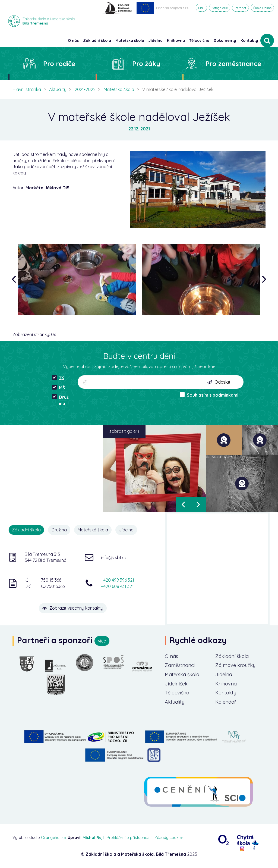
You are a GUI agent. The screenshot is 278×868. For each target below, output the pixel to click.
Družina (60, 400)
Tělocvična (177, 693)
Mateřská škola (119, 89)
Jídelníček (176, 684)
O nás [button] (73, 40)
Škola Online (262, 8)
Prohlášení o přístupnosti (129, 838)
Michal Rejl (93, 838)
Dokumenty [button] (225, 40)
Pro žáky (146, 64)
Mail (201, 8)
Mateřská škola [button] (130, 40)
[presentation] (15, 280)
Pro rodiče (59, 64)
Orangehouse (53, 838)
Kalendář (226, 702)
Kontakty (249, 40)
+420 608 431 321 (117, 586)
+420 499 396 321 (118, 580)
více (102, 641)
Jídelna (126, 530)
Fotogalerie (220, 8)
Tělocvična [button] (199, 40)
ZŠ (58, 378)
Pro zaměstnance (233, 64)
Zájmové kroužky (235, 665)
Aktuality (58, 89)
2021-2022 (85, 89)
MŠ (59, 388)
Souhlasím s (209, 395)
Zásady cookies (169, 838)
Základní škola (232, 656)
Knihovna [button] (176, 40)
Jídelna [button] (156, 40)
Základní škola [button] (97, 40)
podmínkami (225, 395)
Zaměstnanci (180, 665)
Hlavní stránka (27, 89)
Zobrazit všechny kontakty (73, 608)
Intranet (240, 8)
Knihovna (226, 684)
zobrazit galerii (124, 431)
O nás (171, 656)
